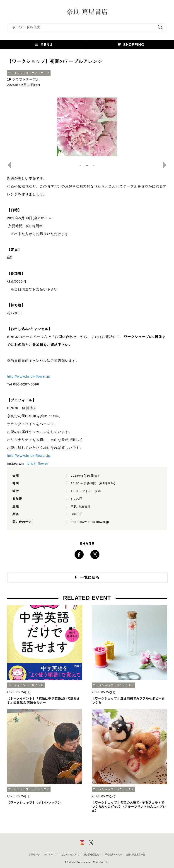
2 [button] (87, 165)
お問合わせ (34, 855)
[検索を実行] (159, 29)
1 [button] (80, 165)
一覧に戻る (90, 577)
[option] (87, 127)
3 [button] (94, 165)
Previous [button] (7, 165)
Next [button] (167, 165)
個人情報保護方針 (92, 855)
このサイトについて (70, 855)
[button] (43, 45)
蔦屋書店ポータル (113, 855)
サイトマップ (50, 855)
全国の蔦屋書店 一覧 (136, 855)
